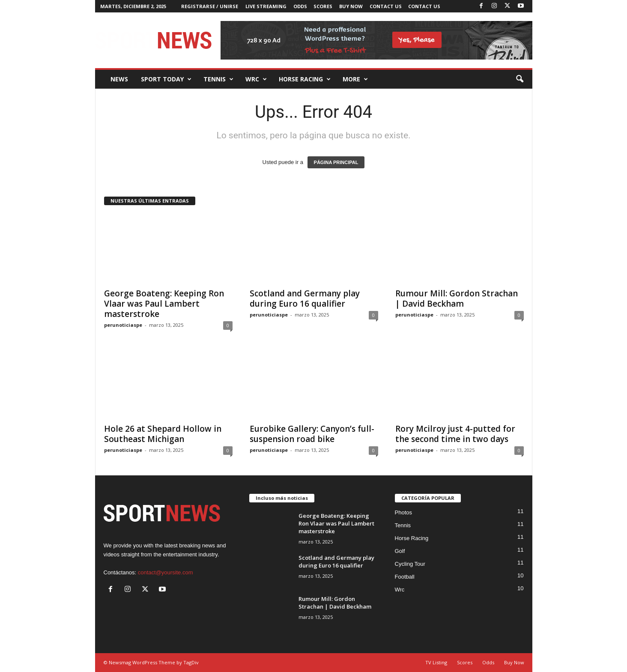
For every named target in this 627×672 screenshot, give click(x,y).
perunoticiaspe (123, 325)
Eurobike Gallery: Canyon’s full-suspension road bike (312, 434)
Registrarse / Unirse (210, 6)
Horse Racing (412, 538)
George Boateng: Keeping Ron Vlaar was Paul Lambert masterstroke (164, 304)
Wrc (256, 79)
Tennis (218, 79)
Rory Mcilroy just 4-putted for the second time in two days (455, 434)
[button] (520, 79)
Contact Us (386, 6)
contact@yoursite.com (166, 572)
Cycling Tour (410, 564)
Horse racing (305, 79)
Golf (400, 551)
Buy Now (351, 6)
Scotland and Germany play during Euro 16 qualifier (305, 299)
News (119, 79)
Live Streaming (266, 6)
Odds (300, 6)
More (355, 79)
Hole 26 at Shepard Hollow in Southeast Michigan (163, 434)
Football (405, 577)
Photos (403, 512)
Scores (323, 6)
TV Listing (436, 662)
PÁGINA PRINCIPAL (336, 162)
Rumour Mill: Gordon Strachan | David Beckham (457, 299)
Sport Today (166, 79)
